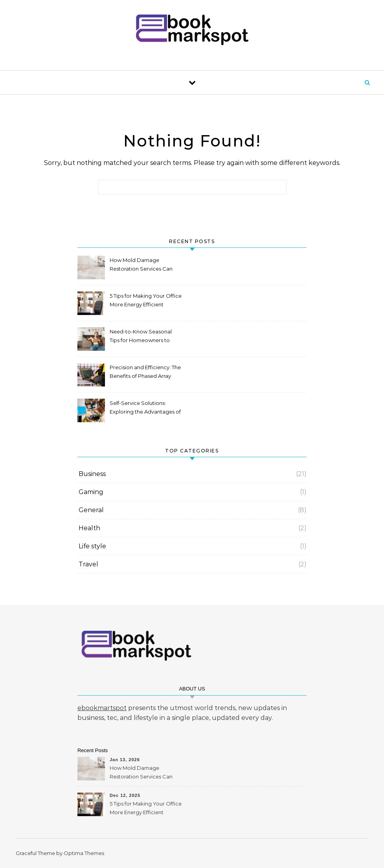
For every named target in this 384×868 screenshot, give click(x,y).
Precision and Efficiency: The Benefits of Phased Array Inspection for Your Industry (145, 373)
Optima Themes (84, 853)
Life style (92, 546)
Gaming (91, 492)
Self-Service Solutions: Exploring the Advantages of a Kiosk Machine (145, 408)
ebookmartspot (102, 708)
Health (89, 528)
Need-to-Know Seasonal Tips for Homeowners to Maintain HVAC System (141, 337)
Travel (88, 564)
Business (92, 474)
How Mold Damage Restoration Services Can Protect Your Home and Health (141, 265)
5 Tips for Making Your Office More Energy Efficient (146, 300)
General (91, 510)
